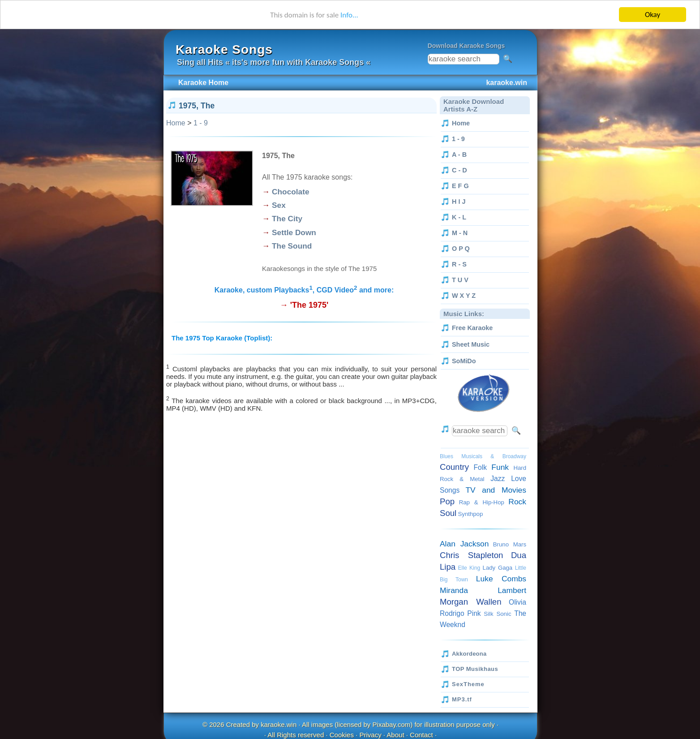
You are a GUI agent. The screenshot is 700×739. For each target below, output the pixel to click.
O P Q (461, 249)
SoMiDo (464, 361)
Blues (447, 456)
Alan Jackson (464, 544)
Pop (447, 501)
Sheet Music (471, 344)
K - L (459, 217)
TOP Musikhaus (475, 669)
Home (176, 123)
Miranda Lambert (483, 590)
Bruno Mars (510, 544)
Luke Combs (501, 579)
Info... (349, 15)
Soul (448, 513)
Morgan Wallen (471, 602)
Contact (421, 734)
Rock (517, 502)
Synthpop (471, 514)
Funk (500, 467)
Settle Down (294, 232)
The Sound (292, 246)
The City (287, 219)
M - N (460, 233)
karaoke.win (279, 724)
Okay (653, 15)
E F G (460, 186)
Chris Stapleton (471, 555)
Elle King (469, 568)
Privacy (370, 734)
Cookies (342, 734)
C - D (460, 170)
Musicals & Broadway (494, 456)
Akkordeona (469, 654)
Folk (480, 467)
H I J (459, 202)
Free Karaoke (472, 328)
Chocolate (290, 192)
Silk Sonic (497, 614)
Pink (474, 613)
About (395, 734)
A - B (459, 155)
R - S (459, 264)
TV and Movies (496, 490)
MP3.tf (462, 699)
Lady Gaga (498, 568)
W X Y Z (464, 296)
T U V (460, 280)
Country (454, 467)
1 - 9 (201, 123)
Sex (279, 205)
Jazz (498, 479)
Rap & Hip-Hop (482, 502)
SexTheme (468, 684)
